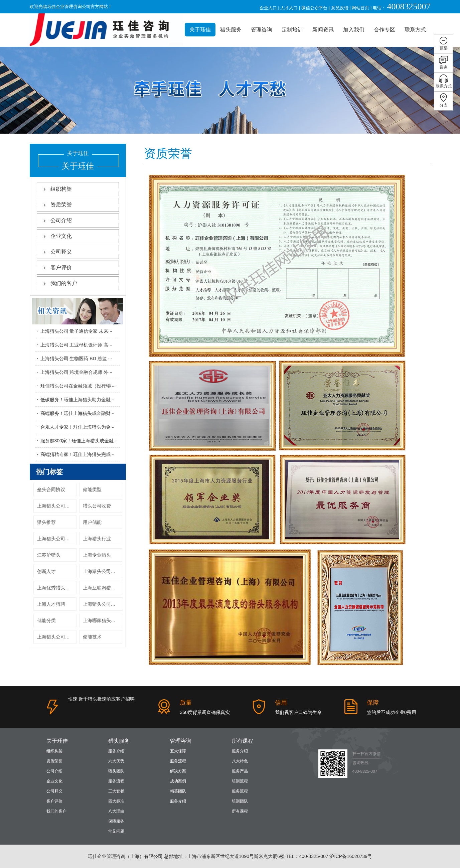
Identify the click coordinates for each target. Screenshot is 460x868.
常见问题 (116, 831)
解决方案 (178, 771)
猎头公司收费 (97, 506)
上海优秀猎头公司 (56, 588)
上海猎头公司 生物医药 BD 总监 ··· (76, 358)
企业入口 (268, 8)
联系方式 (415, 30)
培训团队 (240, 801)
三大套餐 (116, 791)
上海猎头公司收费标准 (57, 506)
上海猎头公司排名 (102, 604)
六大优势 (116, 761)
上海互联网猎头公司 (103, 588)
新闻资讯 (323, 30)
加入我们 (354, 30)
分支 (443, 100)
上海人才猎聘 (51, 604)
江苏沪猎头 (49, 555)
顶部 (443, 43)
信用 (281, 703)
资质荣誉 (78, 205)
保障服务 (116, 821)
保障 (373, 703)
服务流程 (116, 781)
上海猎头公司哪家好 (57, 539)
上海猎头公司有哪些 (103, 571)
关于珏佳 (200, 30)
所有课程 (243, 741)
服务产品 (240, 771)
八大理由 (116, 811)
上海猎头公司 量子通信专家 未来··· (76, 331)
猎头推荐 (46, 522)
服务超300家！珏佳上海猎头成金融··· (79, 441)
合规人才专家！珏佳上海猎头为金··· (78, 427)
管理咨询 (262, 30)
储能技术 (92, 637)
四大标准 (116, 801)
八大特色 (240, 761)
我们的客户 (78, 283)
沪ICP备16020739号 (351, 856)
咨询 (443, 62)
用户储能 (92, 522)
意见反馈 (340, 8)
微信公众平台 (314, 8)
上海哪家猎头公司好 (103, 620)
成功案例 (178, 781)
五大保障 (178, 751)
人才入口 (289, 8)
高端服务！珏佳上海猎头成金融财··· (78, 413)
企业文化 (78, 236)
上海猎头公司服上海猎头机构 (57, 637)
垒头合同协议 (51, 489)
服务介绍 (116, 751)
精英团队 (178, 791)
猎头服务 (231, 30)
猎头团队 (116, 771)
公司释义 (78, 252)
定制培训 (292, 30)
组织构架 (78, 189)
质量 (186, 703)
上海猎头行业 (97, 539)
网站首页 (360, 8)
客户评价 (78, 267)
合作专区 (385, 30)
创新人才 (46, 571)
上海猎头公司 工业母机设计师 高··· (76, 345)
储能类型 (92, 489)
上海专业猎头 (97, 555)
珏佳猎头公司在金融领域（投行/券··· (78, 386)
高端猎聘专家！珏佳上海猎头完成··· (78, 454)
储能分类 (46, 620)
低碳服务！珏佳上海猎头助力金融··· (78, 400)
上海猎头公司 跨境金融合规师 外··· (76, 372)
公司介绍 (78, 220)
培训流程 (240, 781)
